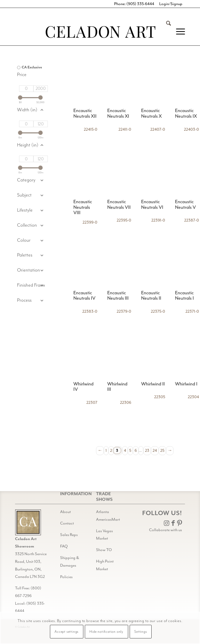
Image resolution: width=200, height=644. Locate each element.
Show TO (104, 550)
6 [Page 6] (136, 451)
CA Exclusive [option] (32, 67)
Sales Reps (69, 535)
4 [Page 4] (125, 451)
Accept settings (66, 632)
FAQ (64, 546)
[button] (31, 195)
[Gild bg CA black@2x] (28, 522)
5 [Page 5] (130, 451)
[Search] (166, 32)
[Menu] (178, 32)
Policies (66, 577)
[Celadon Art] (100, 33)
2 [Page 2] (111, 451)
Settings (141, 632)
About (65, 512)
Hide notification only (106, 632)
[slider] (20, 97)
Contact (67, 523)
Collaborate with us (165, 530)
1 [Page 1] (106, 451)
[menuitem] (166, 32)
